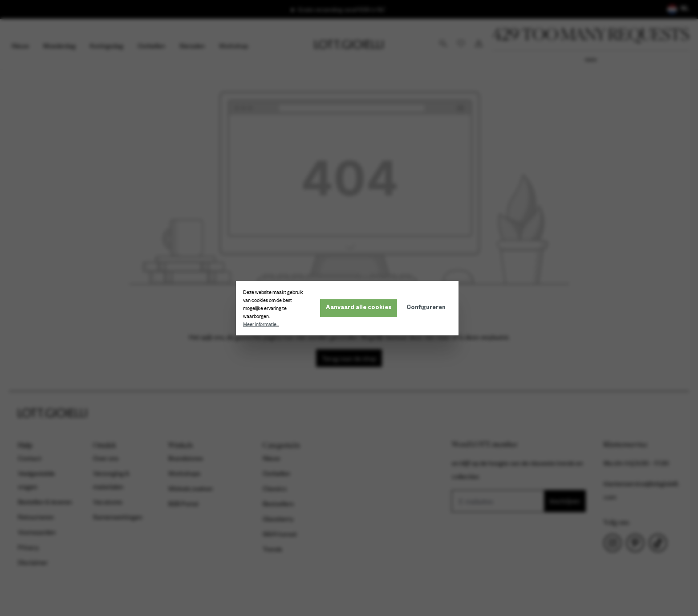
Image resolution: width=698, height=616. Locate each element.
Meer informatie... (263, 324)
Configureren (428, 308)
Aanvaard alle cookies (360, 308)
